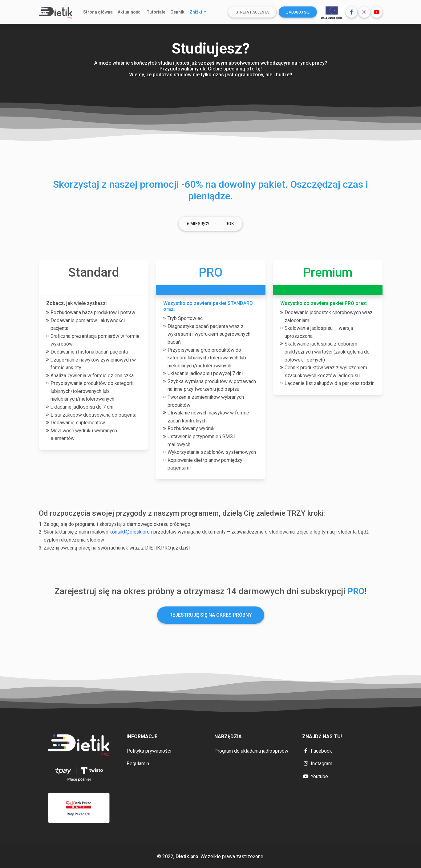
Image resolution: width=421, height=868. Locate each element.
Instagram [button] (317, 764)
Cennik (177, 12)
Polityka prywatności (149, 751)
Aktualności (130, 12)
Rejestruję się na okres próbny (211, 615)
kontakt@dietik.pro (130, 532)
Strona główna (98, 12)
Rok (230, 224)
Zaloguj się (298, 12)
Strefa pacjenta (252, 12)
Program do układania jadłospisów (251, 751)
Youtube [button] (315, 776)
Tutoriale (156, 12)
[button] (352, 12)
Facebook (317, 751)
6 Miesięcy (198, 224)
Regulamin (138, 764)
